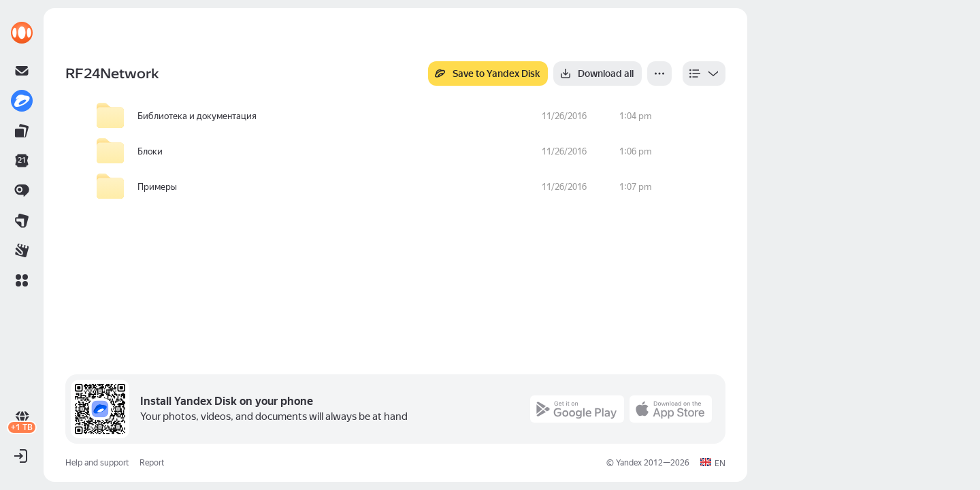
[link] (22, 33)
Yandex (629, 463)
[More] (659, 73)
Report (152, 463)
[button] (22, 280)
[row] (406, 116)
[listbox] (704, 73)
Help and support (97, 463)
